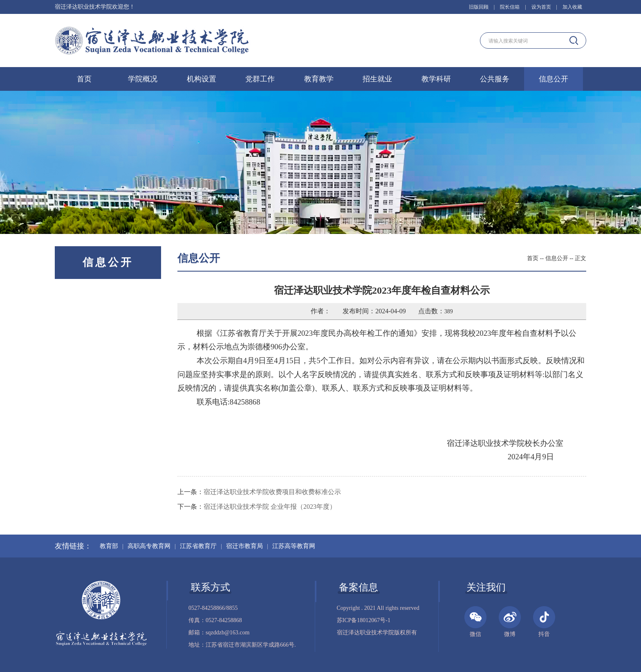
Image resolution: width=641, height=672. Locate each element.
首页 (84, 79)
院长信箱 (510, 7)
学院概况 (143, 79)
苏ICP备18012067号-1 (364, 620)
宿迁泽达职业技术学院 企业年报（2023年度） (270, 507)
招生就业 (377, 79)
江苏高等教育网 (294, 546)
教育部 (109, 546)
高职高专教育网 (149, 546)
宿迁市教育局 (244, 546)
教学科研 (436, 79)
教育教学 (319, 79)
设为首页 (541, 7)
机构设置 (202, 79)
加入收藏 (572, 7)
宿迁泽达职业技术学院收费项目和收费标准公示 (272, 492)
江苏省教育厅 (198, 546)
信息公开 (554, 79)
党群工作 (260, 79)
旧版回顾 (479, 7)
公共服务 (495, 79)
